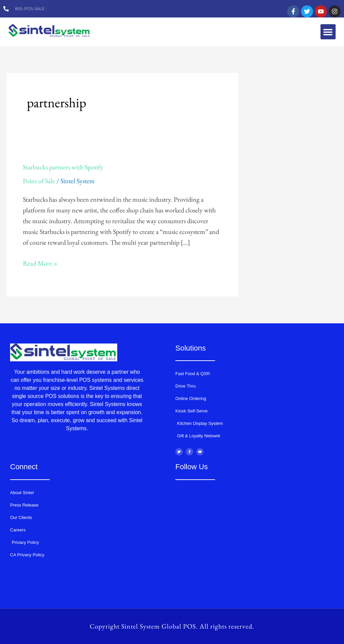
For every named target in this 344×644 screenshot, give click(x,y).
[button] (328, 32)
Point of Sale (39, 181)
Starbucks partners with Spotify (63, 167)
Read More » (40, 263)
